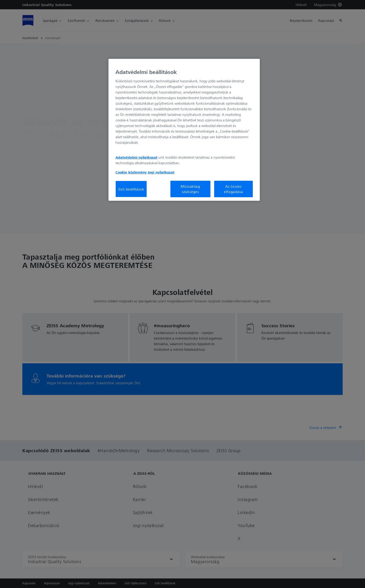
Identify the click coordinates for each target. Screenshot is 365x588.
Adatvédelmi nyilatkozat (136, 157)
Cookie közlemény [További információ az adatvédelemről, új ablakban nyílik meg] (131, 172)
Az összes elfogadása (233, 189)
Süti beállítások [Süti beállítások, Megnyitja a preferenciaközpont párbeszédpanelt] (131, 189)
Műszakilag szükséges (190, 189)
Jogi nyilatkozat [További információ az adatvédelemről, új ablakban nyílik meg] (161, 172)
